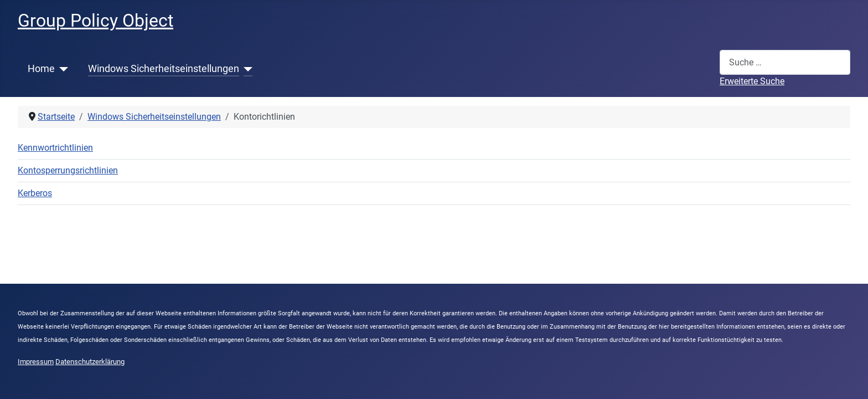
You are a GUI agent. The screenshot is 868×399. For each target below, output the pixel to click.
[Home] (62, 69)
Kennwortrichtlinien (55, 148)
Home (41, 69)
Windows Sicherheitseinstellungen (164, 69)
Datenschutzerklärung (90, 362)
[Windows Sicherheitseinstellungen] (246, 69)
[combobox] (785, 62)
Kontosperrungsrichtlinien (68, 170)
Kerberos (35, 193)
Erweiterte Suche (752, 81)
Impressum (36, 362)
